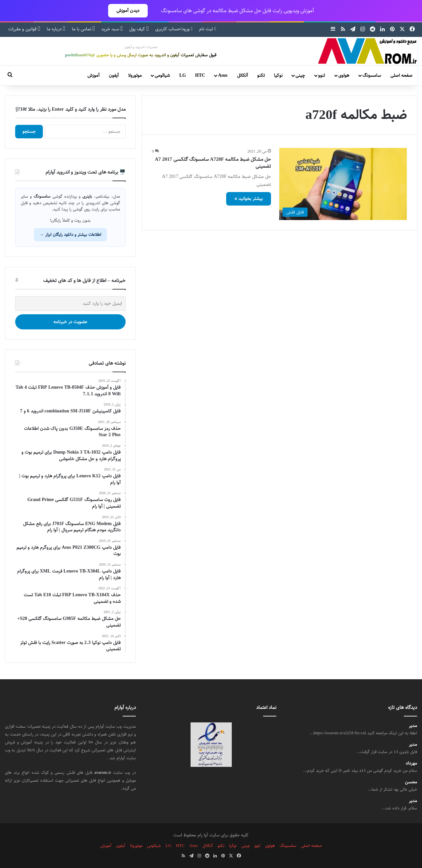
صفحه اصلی (401, 75)
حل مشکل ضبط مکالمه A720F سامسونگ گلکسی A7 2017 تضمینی (213, 163)
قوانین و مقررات (24, 29)
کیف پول (139, 29)
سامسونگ (372, 75)
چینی (300, 75)
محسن (411, 782)
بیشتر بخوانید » (249, 199)
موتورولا (135, 75)
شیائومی (162, 75)
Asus (223, 75)
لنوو (322, 75)
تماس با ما (83, 29)
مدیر (413, 726)
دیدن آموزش (128, 11)
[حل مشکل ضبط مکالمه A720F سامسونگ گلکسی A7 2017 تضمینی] (343, 184)
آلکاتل (242, 75)
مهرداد (411, 763)
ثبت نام (208, 29)
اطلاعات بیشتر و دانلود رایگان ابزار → (70, 235)
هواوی (344, 75)
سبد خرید (112, 29)
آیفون (114, 75)
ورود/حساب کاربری (174, 29)
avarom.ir (103, 772)
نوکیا (278, 75)
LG (183, 75)
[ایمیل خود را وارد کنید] (70, 304)
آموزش (93, 75)
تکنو (261, 75)
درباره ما (56, 29)
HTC (200, 75)
